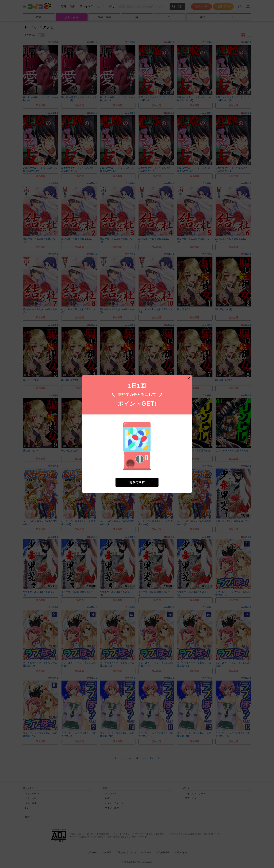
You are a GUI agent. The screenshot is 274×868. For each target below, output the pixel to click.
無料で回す (137, 482)
